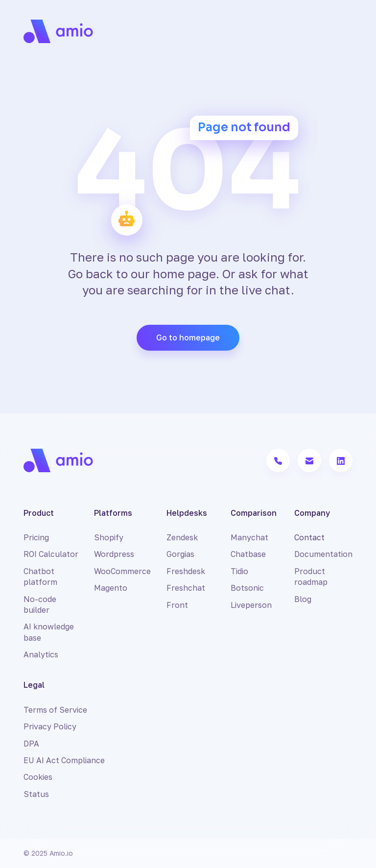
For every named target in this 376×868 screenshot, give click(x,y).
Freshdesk (186, 571)
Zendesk (182, 537)
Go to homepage (188, 338)
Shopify (109, 537)
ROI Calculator (51, 554)
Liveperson (251, 605)
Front (177, 605)
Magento (111, 588)
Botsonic (247, 588)
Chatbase (248, 554)
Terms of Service (55, 710)
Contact (309, 537)
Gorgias (180, 554)
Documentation (323, 554)
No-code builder (40, 604)
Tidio (239, 571)
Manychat (249, 537)
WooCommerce (122, 571)
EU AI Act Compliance (64, 760)
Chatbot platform (40, 577)
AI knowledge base (49, 632)
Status (36, 794)
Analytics (41, 654)
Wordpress (114, 554)
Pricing (36, 537)
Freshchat (186, 588)
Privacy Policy (50, 726)
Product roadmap (311, 577)
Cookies (38, 777)
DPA (31, 744)
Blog (303, 599)
